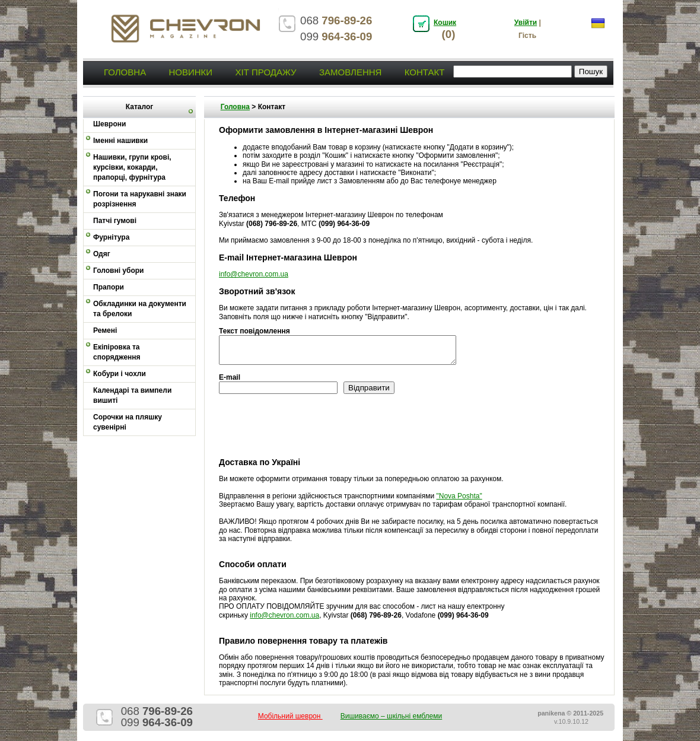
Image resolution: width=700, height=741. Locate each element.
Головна (125, 72)
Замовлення (350, 72)
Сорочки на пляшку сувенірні (128, 422)
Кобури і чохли (120, 374)
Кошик (445, 23)
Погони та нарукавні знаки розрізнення (140, 199)
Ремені (105, 330)
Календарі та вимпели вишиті (132, 395)
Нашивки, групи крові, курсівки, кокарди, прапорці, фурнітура (132, 167)
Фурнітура (111, 237)
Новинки (190, 72)
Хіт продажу (265, 72)
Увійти (526, 23)
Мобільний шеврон (290, 716)
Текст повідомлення (254, 331)
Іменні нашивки (120, 141)
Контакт (425, 72)
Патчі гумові (115, 221)
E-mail (230, 377)
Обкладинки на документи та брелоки (140, 309)
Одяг (102, 254)
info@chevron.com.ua (254, 274)
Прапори (109, 287)
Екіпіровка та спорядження (117, 352)
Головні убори (118, 271)
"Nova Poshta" (459, 496)
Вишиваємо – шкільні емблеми (392, 716)
